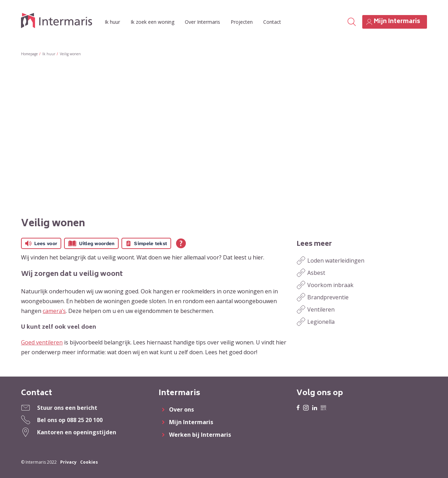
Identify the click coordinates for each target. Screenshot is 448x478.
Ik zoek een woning (152, 22)
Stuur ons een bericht (67, 408)
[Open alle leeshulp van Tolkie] (181, 243)
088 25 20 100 (85, 420)
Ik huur (112, 22)
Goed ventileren (42, 342)
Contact (272, 22)
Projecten (242, 22)
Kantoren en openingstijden (77, 432)
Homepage (29, 54)
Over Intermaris (202, 22)
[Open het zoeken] (351, 22)
